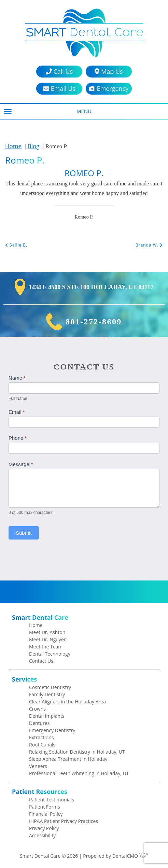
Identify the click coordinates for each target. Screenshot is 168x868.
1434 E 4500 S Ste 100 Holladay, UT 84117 (91, 287)
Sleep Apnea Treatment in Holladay (68, 759)
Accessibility (42, 835)
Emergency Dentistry (52, 730)
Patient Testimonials (52, 800)
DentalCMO (130, 856)
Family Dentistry (47, 694)
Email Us (59, 89)
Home (13, 146)
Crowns (37, 709)
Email (17, 412)
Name (17, 378)
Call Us (59, 72)
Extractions (41, 737)
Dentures (39, 723)
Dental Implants (47, 716)
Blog (34, 146)
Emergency (109, 89)
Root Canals (42, 745)
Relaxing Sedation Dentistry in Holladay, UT (77, 752)
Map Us (109, 72)
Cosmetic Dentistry (50, 687)
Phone (18, 438)
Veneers (38, 766)
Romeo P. (25, 160)
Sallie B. (16, 245)
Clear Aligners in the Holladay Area (67, 702)
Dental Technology (50, 654)
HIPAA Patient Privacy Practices (64, 821)
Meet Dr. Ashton (47, 632)
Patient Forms (45, 807)
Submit (24, 533)
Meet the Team (46, 647)
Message (21, 464)
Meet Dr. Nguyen (48, 639)
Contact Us (41, 661)
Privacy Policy (44, 828)
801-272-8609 (94, 322)
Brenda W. (149, 245)
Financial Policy (46, 814)
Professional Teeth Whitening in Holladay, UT (79, 773)
